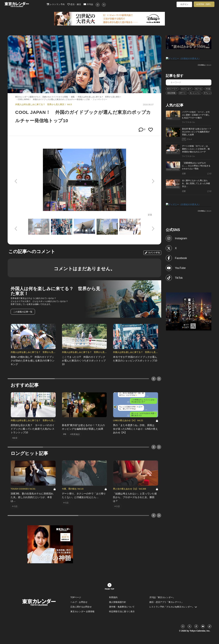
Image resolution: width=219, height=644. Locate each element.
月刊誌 (88, 4)
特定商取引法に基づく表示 (122, 611)
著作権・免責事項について (122, 607)
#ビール (199, 88)
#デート (183, 93)
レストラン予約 (56, 4)
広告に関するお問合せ (81, 607)
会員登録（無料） (204, 4)
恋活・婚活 (74, 4)
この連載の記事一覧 (23, 312)
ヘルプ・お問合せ (79, 602)
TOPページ (76, 597)
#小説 (208, 88)
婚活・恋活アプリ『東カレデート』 (166, 602)
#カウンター (186, 88)
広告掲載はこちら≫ (205, 65)
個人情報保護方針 (118, 602)
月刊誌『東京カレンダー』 (162, 597)
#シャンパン (195, 93)
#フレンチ (208, 93)
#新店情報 (171, 93)
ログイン (184, 4)
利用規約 (113, 597)
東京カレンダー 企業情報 (82, 611)
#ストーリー (172, 88)
